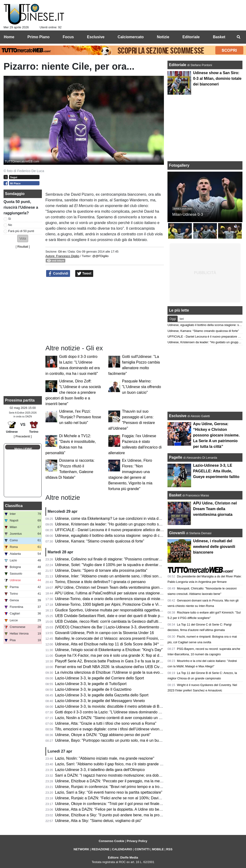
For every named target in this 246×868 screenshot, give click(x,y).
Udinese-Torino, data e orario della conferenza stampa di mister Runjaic (115, 599)
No (10, 225)
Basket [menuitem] (219, 37)
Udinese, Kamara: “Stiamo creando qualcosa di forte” (100, 541)
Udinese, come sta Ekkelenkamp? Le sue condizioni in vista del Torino (114, 519)
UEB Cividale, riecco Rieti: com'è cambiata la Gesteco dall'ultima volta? (115, 621)
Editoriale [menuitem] (191, 37)
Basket (175, 495)
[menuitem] (238, 37)
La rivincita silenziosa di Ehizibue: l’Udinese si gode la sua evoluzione (113, 672)
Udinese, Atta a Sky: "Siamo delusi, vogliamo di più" (99, 821)
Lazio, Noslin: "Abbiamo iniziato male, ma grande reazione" (105, 758)
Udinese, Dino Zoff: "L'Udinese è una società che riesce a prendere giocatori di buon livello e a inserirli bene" (73, 392)
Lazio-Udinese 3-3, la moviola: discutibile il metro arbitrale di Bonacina (114, 706)
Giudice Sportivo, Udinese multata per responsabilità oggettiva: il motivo (115, 610)
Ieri (182, 319)
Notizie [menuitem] (163, 37)
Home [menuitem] (9, 37)
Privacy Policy (137, 841)
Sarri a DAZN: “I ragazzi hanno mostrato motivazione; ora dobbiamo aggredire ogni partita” (131, 775)
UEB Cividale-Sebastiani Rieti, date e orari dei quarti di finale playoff (112, 616)
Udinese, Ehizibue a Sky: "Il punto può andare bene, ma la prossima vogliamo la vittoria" (129, 815)
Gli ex (62, 252)
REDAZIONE (101, 849)
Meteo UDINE (23, 449)
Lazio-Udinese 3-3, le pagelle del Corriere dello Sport (100, 678)
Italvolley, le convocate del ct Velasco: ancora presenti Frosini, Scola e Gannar (121, 638)
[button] (23, 239)
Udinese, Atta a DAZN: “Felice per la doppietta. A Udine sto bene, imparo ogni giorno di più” (132, 809)
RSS (169, 849)
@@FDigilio (100, 256)
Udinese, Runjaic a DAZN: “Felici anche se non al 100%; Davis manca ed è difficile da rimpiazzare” (138, 798)
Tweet (84, 274)
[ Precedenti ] (23, 436)
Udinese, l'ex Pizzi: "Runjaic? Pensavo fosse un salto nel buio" (80, 417)
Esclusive (178, 416)
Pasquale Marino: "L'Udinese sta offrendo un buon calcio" (142, 387)
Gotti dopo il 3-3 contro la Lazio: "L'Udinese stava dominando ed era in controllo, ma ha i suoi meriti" (139, 712)
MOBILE (158, 849)
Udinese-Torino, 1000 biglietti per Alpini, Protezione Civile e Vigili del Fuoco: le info (124, 604)
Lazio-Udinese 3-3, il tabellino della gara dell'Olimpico (100, 770)
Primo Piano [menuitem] (38, 37)
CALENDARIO (122, 849)
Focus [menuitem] (68, 37)
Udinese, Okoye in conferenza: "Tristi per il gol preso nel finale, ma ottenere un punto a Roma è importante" (145, 804)
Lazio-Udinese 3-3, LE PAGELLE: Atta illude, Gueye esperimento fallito (216, 471)
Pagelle (176, 457)
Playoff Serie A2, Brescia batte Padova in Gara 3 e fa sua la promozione (116, 661)
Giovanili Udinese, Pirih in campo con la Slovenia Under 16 (105, 633)
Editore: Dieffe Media (123, 857)
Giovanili (177, 533)
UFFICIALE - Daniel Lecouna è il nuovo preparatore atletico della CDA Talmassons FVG (129, 530)
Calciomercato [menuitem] (131, 37)
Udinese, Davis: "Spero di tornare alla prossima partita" (101, 570)
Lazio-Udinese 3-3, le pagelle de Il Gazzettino (93, 689)
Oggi (173, 319)
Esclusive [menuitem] (96, 37)
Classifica (14, 506)
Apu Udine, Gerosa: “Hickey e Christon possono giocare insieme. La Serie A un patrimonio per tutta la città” (216, 435)
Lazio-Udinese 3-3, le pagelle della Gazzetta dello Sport (102, 695)
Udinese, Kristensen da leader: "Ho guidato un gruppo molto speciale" (114, 524)
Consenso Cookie (111, 841)
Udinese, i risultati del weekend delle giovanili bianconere (214, 547)
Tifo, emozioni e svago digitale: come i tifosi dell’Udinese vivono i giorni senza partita (126, 729)
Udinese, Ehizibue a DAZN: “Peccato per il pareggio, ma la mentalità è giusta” (120, 781)
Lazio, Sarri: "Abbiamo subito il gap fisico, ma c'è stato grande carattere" (116, 764)
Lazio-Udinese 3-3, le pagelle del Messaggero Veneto (100, 701)
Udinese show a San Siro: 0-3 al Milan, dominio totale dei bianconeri (217, 78)
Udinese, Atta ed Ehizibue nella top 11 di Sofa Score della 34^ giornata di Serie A (123, 644)
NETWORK (81, 849)
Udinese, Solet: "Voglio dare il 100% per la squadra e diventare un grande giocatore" (126, 565)
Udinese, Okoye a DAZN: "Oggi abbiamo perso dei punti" (103, 735)
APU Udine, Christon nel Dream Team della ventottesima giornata (110, 587)
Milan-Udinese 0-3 (188, 214)
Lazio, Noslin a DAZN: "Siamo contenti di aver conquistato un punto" (112, 718)
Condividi (58, 274)
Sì (10, 219)
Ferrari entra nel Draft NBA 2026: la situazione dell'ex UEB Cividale (111, 667)
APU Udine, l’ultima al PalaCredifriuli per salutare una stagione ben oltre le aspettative (127, 593)
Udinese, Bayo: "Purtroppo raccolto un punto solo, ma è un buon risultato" (117, 740)
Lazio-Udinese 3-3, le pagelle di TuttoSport (91, 684)
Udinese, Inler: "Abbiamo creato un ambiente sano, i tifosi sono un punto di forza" (123, 576)
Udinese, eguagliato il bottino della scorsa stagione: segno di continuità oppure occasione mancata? (139, 536)
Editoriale (178, 65)
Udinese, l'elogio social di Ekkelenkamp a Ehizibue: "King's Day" (109, 650)
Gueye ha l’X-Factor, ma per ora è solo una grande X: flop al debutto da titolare (121, 655)
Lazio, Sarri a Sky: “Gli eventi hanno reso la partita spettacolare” (109, 792)
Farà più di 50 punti (21, 231)
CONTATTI (142, 849)
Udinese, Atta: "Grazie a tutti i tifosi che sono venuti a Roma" (106, 723)
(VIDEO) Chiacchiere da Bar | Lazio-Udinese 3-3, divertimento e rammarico (118, 627)
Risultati (23, 247)
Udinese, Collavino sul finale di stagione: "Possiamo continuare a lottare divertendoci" (127, 559)
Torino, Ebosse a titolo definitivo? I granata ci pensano (100, 582)
